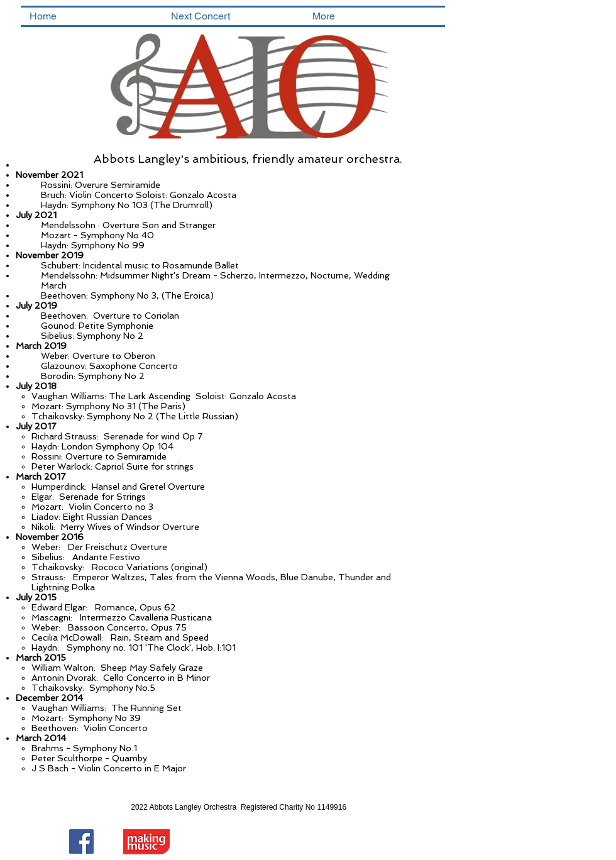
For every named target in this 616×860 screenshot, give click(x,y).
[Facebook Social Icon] (81, 841)
